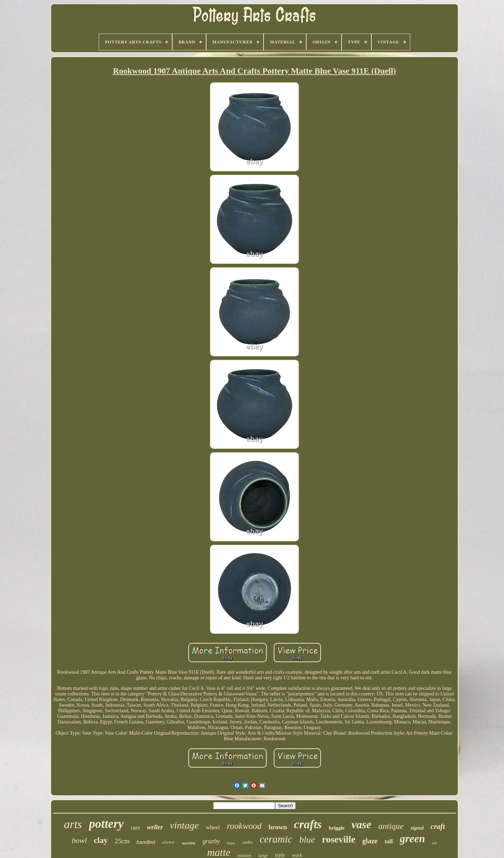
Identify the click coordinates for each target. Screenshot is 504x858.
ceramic (276, 839)
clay (101, 840)
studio (247, 842)
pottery (106, 824)
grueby (211, 841)
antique (391, 826)
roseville (339, 839)
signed (417, 828)
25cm (122, 841)
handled (146, 842)
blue (307, 840)
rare (135, 828)
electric (168, 842)
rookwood (244, 826)
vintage (184, 825)
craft (438, 826)
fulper (231, 843)
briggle (337, 828)
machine (188, 843)
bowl (79, 840)
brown (278, 827)
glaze (370, 841)
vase (361, 824)
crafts (308, 824)
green (412, 839)
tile (435, 843)
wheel (213, 827)
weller (155, 827)
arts (73, 824)
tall (389, 841)
